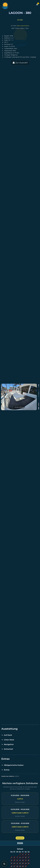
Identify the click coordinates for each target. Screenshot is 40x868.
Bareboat (20, 838)
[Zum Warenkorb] (37, 6)
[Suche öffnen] (4, 864)
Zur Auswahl (20, 63)
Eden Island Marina (23, 26)
